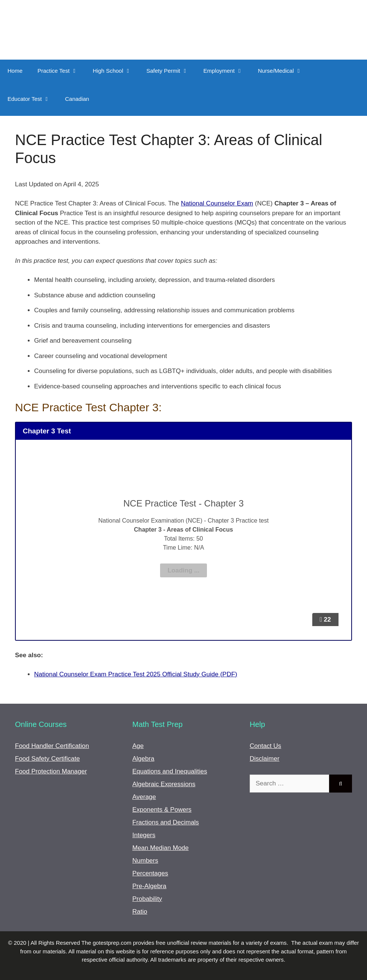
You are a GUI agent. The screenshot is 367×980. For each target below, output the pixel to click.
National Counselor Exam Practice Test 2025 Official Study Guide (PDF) (136, 674)
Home (15, 71)
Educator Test (32, 99)
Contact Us (265, 746)
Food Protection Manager (51, 771)
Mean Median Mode (160, 848)
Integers (144, 835)
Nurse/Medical (284, 71)
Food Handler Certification (52, 746)
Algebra (143, 759)
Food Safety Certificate (47, 759)
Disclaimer (264, 759)
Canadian (77, 99)
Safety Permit (171, 71)
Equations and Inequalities (170, 771)
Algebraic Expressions (164, 784)
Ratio (140, 912)
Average (144, 797)
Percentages (150, 873)
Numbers (145, 861)
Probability (147, 899)
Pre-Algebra (149, 886)
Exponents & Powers (162, 810)
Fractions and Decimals (166, 822)
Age (138, 746)
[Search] (341, 784)
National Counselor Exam (217, 203)
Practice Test (61, 71)
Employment (227, 71)
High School (116, 71)
